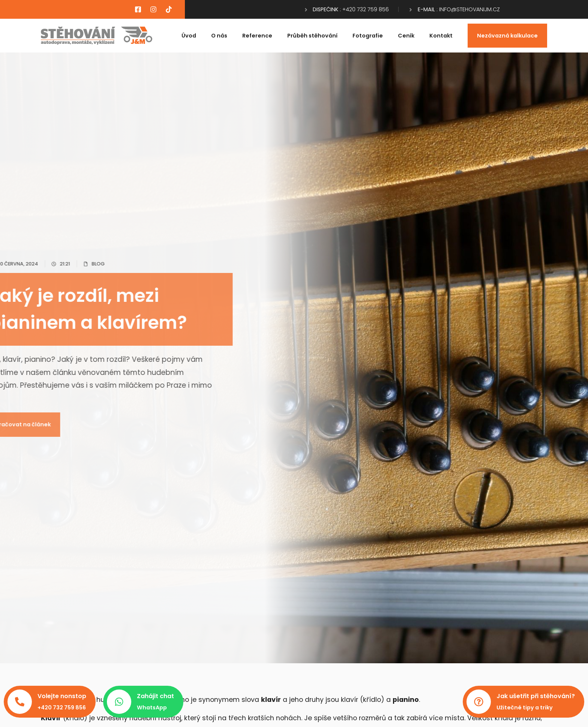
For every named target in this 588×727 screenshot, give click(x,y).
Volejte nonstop (62, 696)
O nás (219, 36)
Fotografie (368, 36)
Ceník (406, 36)
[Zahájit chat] (119, 702)
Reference (257, 36)
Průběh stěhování (312, 36)
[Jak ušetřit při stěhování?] (479, 702)
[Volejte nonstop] (20, 702)
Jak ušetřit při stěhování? (536, 696)
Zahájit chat (155, 696)
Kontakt (441, 36)
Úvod (189, 36)
